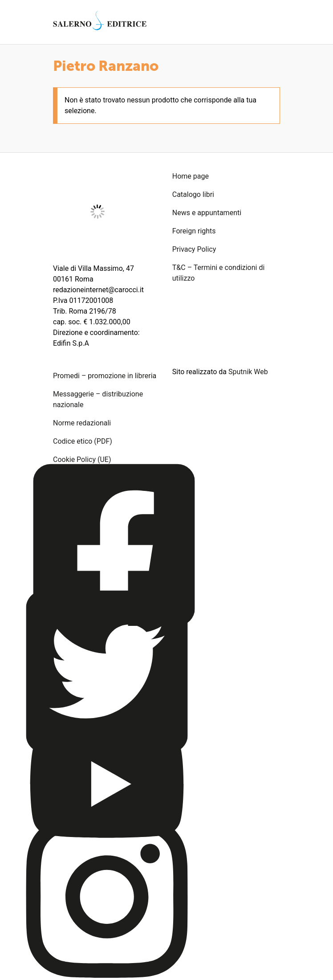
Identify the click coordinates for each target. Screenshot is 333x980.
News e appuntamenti (207, 213)
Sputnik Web (248, 372)
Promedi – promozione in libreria (105, 376)
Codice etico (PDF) (83, 441)
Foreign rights (194, 231)
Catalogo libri (193, 194)
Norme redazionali (82, 423)
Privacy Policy (194, 249)
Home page (191, 176)
